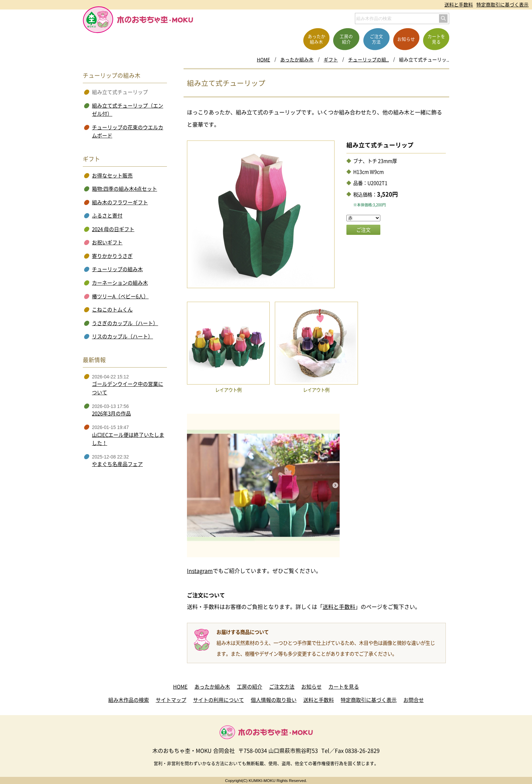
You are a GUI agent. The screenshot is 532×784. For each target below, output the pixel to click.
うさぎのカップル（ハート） (125, 323)
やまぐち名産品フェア (117, 464)
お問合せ (414, 700)
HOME (263, 59)
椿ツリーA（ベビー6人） (120, 296)
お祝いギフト (107, 242)
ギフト (331, 59)
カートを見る (344, 687)
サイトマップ (171, 700)
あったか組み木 (297, 59)
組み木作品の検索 (129, 700)
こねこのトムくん (112, 310)
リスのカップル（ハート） (122, 336)
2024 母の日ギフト (113, 229)
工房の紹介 (250, 687)
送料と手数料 (459, 4)
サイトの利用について (218, 700)
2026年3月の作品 (111, 413)
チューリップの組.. (368, 59)
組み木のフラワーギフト (120, 202)
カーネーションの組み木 (120, 283)
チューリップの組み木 (117, 269)
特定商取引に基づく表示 (502, 4)
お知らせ (311, 687)
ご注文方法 (282, 687)
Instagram (200, 571)
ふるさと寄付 (107, 216)
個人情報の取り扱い (274, 700)
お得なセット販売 (112, 175)
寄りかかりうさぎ (112, 256)
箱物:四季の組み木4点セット (125, 189)
